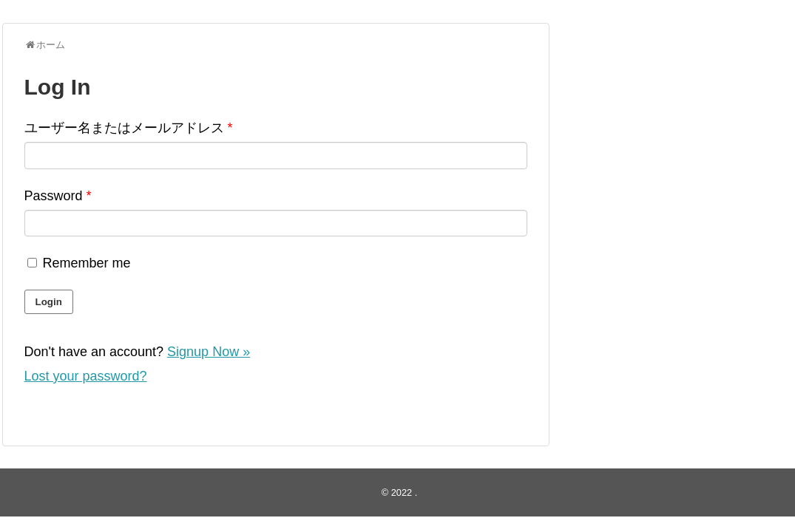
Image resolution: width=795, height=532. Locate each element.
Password (58, 196)
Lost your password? (86, 376)
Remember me (78, 263)
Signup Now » (209, 352)
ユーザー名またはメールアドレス (129, 128)
